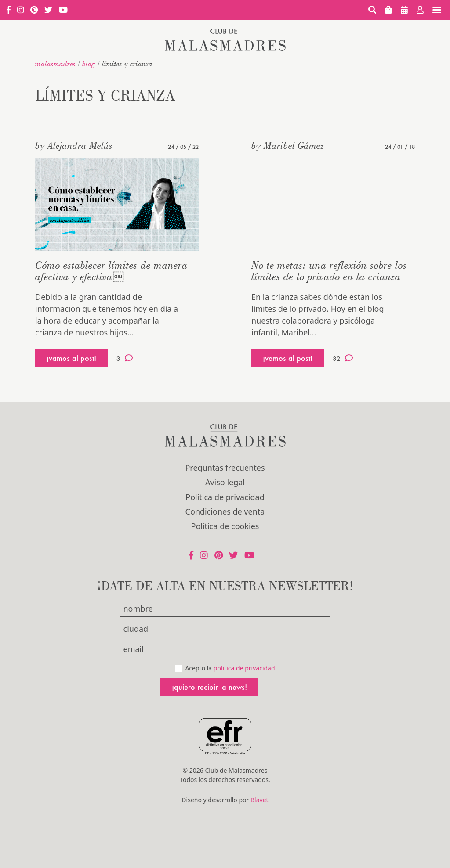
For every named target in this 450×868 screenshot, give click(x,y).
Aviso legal (225, 482)
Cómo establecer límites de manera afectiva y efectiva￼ (111, 271)
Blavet (259, 800)
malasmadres (55, 64)
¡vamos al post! (71, 358)
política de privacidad (244, 668)
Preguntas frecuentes (225, 468)
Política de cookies (225, 526)
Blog (89, 64)
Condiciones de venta (225, 511)
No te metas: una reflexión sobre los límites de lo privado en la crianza (329, 271)
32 (343, 358)
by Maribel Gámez (288, 145)
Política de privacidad (225, 497)
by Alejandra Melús (74, 145)
